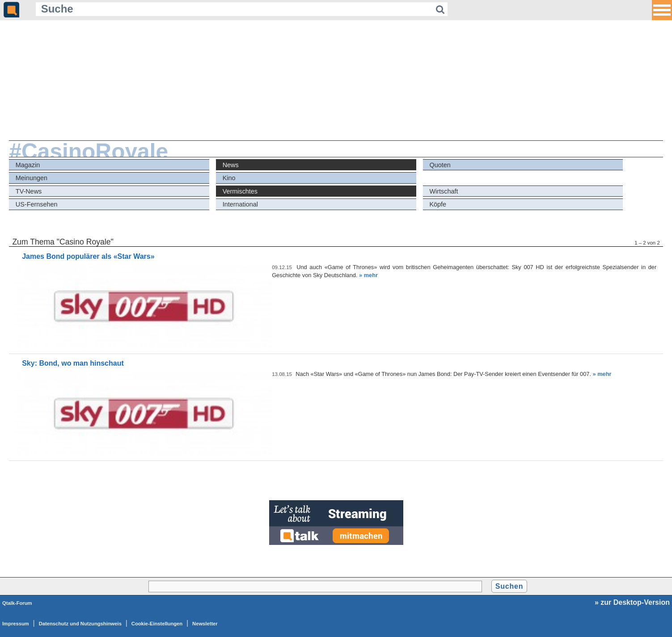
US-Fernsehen (37, 204)
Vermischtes (240, 191)
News (231, 165)
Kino (229, 178)
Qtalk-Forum (17, 603)
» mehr (368, 275)
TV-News (29, 191)
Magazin (28, 165)
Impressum (16, 624)
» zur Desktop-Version (632, 602)
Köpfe (438, 204)
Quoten (440, 165)
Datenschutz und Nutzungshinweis (80, 624)
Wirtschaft (444, 191)
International (240, 204)
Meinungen (32, 178)
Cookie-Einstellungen (157, 624)
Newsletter (205, 624)
